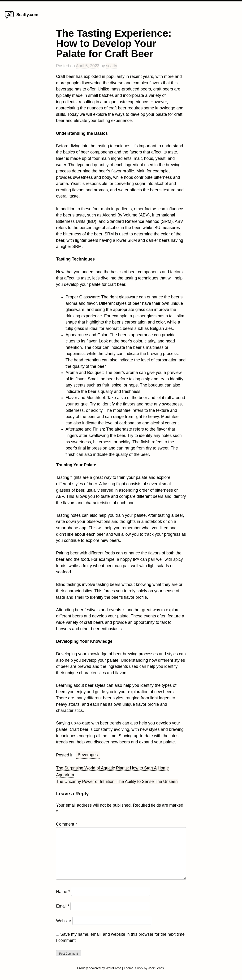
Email (63, 906)
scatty (112, 66)
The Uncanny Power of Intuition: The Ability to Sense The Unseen (117, 782)
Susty (139, 968)
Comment (67, 824)
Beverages (88, 755)
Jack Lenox (156, 968)
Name (63, 892)
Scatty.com (27, 15)
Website (64, 921)
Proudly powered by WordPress (99, 968)
